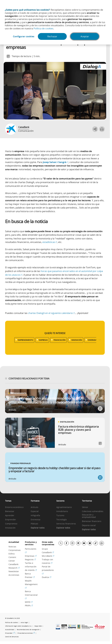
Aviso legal (24, 623)
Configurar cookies (24, 36)
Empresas (31, 556)
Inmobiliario (62, 511)
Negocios (30, 559)
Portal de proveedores (48, 570)
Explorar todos (38, 528)
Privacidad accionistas (26, 633)
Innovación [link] (10, 528)
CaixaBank (24, 127)
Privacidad (10, 633)
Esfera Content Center (12, 557)
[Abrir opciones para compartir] (95, 129)
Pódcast (34, 524)
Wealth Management (31, 584)
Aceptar (85, 36)
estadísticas (50, 242)
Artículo (34, 507)
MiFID (29, 602)
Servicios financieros (66, 524)
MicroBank (48, 556)
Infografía (35, 516)
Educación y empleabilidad (89, 516)
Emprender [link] (11, 520)
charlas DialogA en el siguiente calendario (51, 313)
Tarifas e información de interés (31, 567)
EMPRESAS (43, 340)
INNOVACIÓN (77, 340)
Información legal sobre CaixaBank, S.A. (18, 626)
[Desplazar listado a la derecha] (99, 340)
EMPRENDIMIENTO (25, 340)
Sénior (85, 507)
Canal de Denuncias (12, 637)
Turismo (60, 516)
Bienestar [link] (10, 511)
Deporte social (89, 525)
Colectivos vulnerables (93, 511)
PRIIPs (29, 606)
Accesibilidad (10, 630)
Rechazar (52, 36)
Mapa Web (38, 626)
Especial (35, 511)
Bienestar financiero (92, 521)
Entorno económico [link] (14, 507)
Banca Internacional (31, 595)
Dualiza (47, 577)
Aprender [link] (10, 516)
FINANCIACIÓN (60, 340)
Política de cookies (43, 28)
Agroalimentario (64, 507)
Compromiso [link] (11, 524)
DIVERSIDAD (93, 340)
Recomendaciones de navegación (28, 630)
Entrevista (36, 520)
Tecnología (61, 520)
